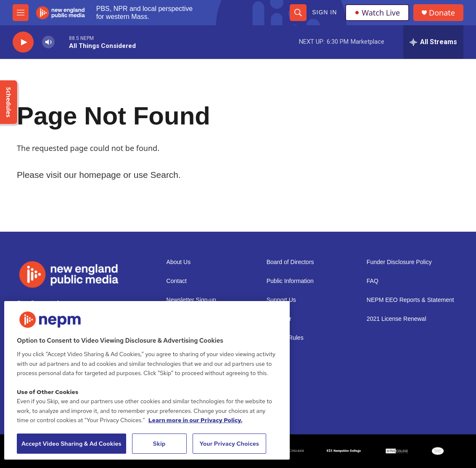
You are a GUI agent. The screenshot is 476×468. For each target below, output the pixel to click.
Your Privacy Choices (229, 444)
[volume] (48, 42)
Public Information (290, 281)
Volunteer (279, 319)
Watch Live (377, 13)
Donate (442, 13)
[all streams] (433, 42)
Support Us (281, 300)
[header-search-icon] (298, 13)
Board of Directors (290, 262)
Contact (177, 281)
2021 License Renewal (397, 319)
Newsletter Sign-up (191, 300)
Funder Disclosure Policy (399, 262)
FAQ (373, 281)
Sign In (324, 12)
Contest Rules (285, 338)
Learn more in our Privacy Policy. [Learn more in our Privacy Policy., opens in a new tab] (196, 420)
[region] (147, 380)
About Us (179, 262)
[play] (23, 42)
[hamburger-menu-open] (21, 13)
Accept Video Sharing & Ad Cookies (71, 444)
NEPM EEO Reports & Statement (410, 300)
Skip (159, 444)
